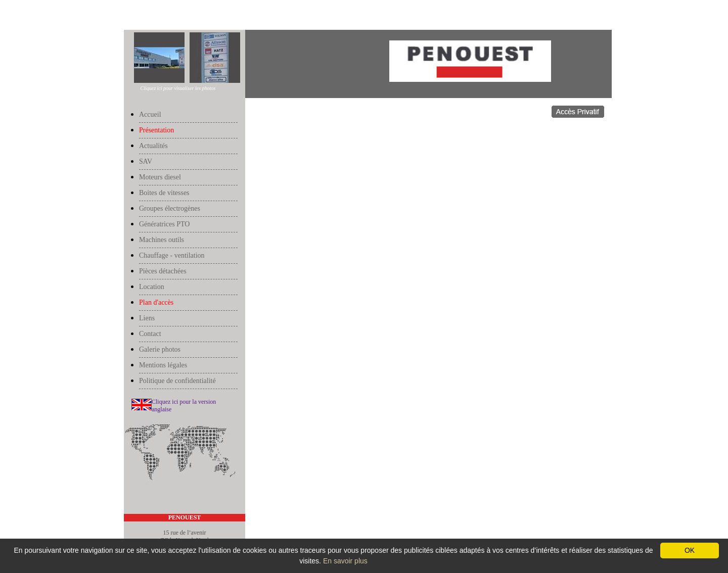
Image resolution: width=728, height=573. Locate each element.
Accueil (134, 16)
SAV (146, 161)
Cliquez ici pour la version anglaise (184, 405)
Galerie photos (160, 349)
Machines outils (162, 240)
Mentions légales (163, 365)
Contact (150, 334)
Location (152, 287)
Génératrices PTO (164, 224)
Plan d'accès (156, 302)
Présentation (160, 16)
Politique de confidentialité (177, 381)
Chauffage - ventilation (172, 255)
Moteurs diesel (160, 177)
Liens (147, 318)
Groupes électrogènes (170, 208)
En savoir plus (345, 561)
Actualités (153, 146)
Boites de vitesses (164, 193)
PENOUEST (185, 517)
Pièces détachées (163, 271)
